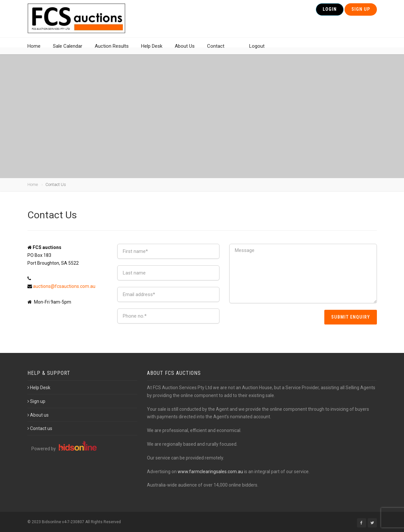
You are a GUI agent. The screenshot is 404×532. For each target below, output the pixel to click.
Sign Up (361, 12)
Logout (257, 51)
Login (330, 12)
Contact (216, 51)
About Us (185, 51)
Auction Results (112, 51)
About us (38, 415)
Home (34, 51)
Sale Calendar (68, 51)
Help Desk (152, 51)
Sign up (36, 401)
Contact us (40, 428)
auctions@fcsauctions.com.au (64, 286)
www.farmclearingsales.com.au (210, 472)
